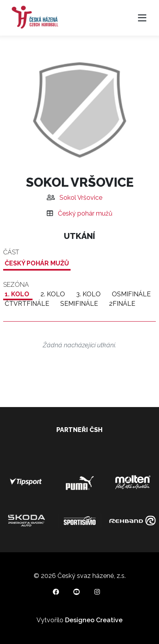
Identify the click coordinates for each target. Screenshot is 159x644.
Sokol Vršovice (81, 198)
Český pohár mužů (85, 213)
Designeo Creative (94, 620)
